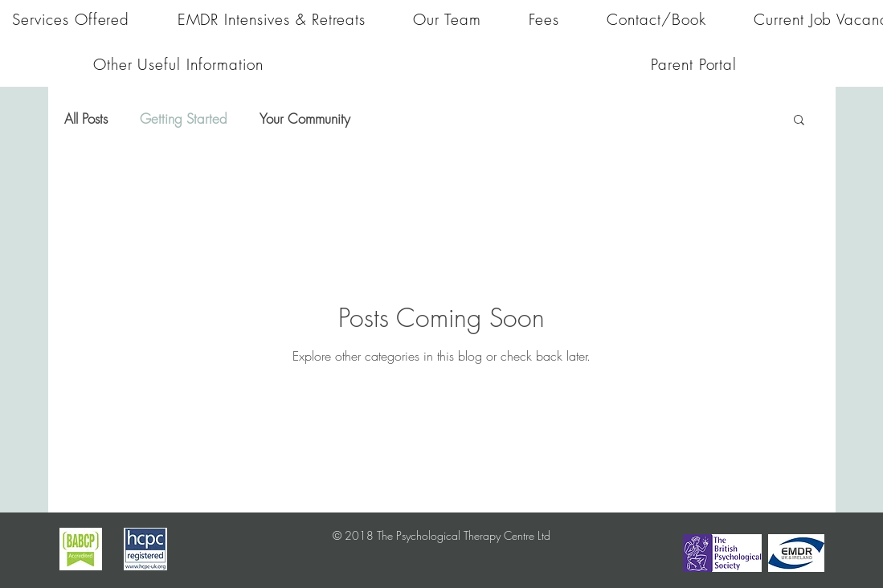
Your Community (305, 118)
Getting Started (184, 118)
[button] (799, 121)
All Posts (86, 118)
